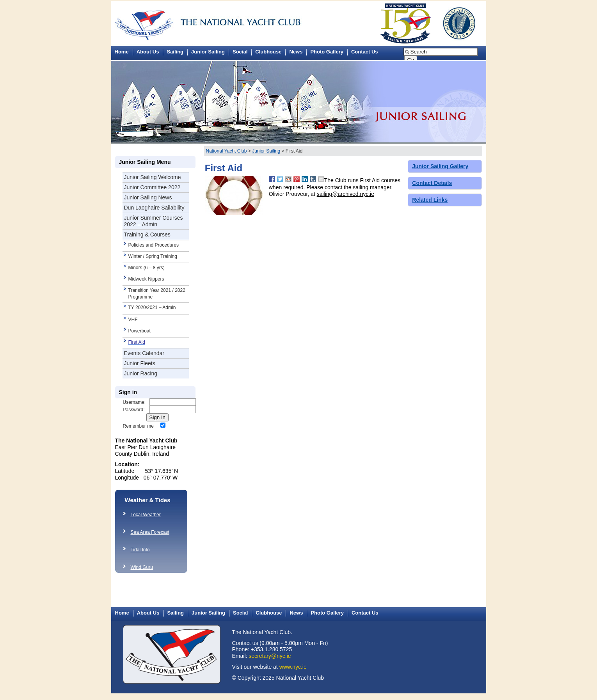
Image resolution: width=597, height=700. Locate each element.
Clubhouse (268, 52)
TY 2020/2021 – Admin (152, 307)
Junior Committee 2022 (152, 187)
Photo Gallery (327, 52)
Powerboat (139, 331)
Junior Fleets (140, 363)
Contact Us (365, 52)
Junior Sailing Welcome (153, 177)
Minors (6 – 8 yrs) (147, 268)
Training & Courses (147, 235)
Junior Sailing (208, 52)
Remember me (138, 426)
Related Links (430, 200)
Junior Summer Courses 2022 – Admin (154, 221)
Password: (134, 410)
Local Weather (146, 515)
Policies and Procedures (154, 245)
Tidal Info (140, 550)
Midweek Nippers (146, 279)
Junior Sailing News (148, 197)
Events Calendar (144, 353)
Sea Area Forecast (150, 532)
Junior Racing (141, 373)
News (296, 52)
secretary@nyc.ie (270, 656)
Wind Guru (142, 567)
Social (240, 52)
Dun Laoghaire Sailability (154, 208)
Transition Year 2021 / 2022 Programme (157, 294)
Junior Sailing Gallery (440, 166)
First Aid (137, 342)
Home (122, 52)
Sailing (175, 52)
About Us (148, 52)
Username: (134, 402)
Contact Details (432, 183)
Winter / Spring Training (153, 256)
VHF (133, 320)
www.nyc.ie (293, 667)
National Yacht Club (227, 151)
